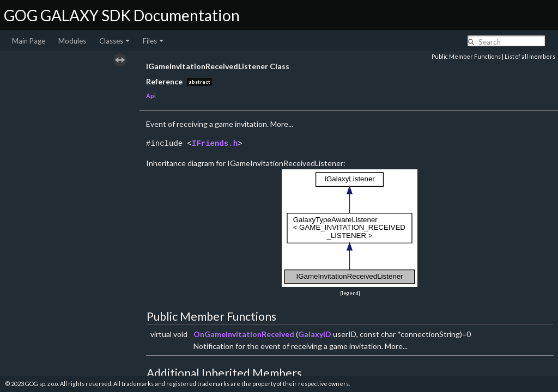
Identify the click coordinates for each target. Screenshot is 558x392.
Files (153, 41)
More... (282, 124)
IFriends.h (215, 143)
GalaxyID (315, 334)
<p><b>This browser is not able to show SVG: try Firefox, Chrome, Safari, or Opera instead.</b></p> (350, 228)
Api (151, 96)
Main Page (29, 41)
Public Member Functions (466, 56)
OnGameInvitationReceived (244, 334)
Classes (114, 41)
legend (350, 293)
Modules (72, 41)
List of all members (530, 56)
